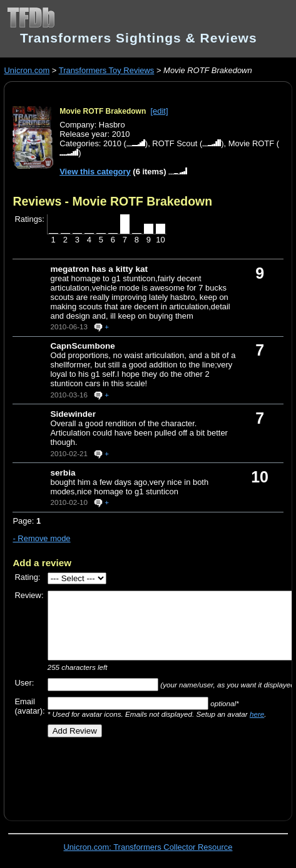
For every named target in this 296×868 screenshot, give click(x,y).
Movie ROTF (251, 143)
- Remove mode (41, 538)
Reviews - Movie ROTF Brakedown (112, 201)
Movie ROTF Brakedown (103, 111)
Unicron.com (27, 70)
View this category (95, 172)
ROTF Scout (175, 143)
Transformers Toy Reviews (107, 70)
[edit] (159, 111)
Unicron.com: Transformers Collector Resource (148, 847)
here (257, 714)
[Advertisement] (154, 774)
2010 (112, 143)
